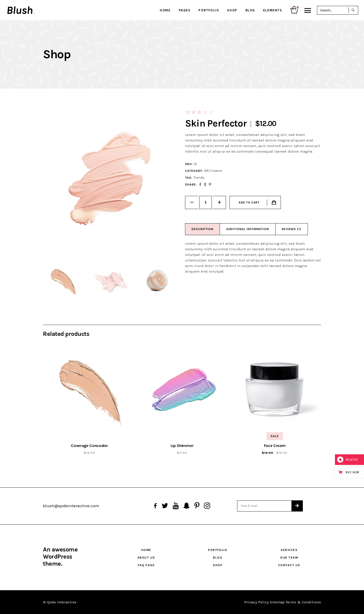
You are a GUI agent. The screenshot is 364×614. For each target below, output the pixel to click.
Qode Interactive (62, 602)
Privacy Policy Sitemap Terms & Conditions (283, 602)
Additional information (248, 229)
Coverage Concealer (89, 446)
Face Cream (275, 446)
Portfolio (218, 550)
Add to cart (249, 202)
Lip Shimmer (182, 446)
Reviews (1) (292, 229)
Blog (218, 558)
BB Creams (213, 171)
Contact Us (289, 565)
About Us (146, 558)
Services (289, 550)
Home (146, 550)
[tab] (203, 229)
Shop (218, 565)
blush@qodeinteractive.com (71, 506)
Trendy (199, 178)
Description (202, 229)
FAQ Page (146, 565)
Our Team (289, 558)
